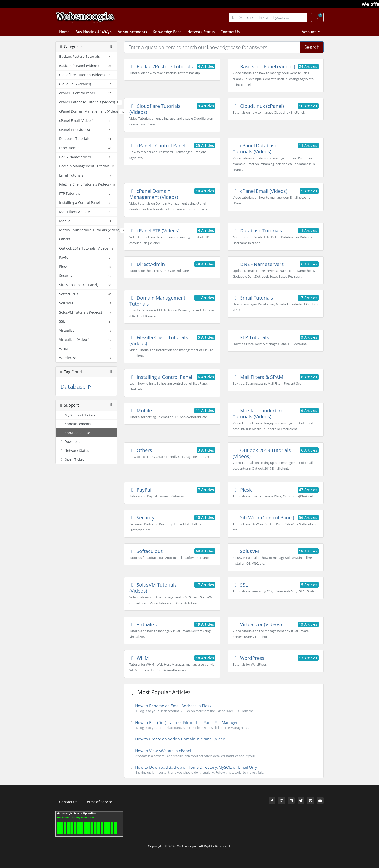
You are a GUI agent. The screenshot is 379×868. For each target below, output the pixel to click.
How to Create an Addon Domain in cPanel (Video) (178, 739)
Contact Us (230, 32)
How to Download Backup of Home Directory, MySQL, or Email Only (224, 770)
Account (309, 32)
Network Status (201, 32)
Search (312, 47)
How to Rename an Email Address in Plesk (224, 708)
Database (73, 386)
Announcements (132, 32)
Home (64, 32)
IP (89, 387)
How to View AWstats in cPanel (224, 753)
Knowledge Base (167, 32)
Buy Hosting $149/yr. (94, 32)
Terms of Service (99, 802)
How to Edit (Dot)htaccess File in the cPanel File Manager (224, 725)
